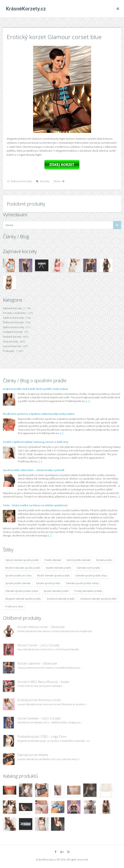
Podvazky (9, 351)
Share (59, 181)
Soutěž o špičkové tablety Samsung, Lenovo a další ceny (36, 442)
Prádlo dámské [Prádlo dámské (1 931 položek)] (53, 560)
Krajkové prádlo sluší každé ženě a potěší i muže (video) (35, 389)
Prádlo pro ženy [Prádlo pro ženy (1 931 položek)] (14, 606)
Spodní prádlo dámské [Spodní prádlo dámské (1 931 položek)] (18, 583)
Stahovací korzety (13, 327)
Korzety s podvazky (15, 313)
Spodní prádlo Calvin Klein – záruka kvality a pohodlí (34, 470)
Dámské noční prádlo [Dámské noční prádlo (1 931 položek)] (89, 568)
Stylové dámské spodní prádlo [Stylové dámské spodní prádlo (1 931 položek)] (22, 560)
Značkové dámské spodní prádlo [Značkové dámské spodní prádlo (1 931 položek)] (98, 599)
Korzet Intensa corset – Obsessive (41, 627)
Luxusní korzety (12, 346)
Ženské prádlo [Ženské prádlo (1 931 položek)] (104, 560)
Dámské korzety (12, 308)
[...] (88, 401)
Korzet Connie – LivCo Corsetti (38, 645)
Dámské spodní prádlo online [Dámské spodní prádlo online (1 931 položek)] (22, 591)
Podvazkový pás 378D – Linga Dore (42, 737)
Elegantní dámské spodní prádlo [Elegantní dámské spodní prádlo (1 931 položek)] (23, 599)
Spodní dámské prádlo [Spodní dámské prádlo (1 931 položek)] (56, 591)
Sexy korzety (11, 341)
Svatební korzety (13, 332)
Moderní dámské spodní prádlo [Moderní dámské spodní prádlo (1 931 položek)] (23, 568)
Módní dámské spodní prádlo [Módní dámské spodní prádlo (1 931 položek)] (53, 576)
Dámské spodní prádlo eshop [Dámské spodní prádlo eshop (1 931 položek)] (82, 583)
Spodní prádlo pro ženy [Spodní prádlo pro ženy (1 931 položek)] (18, 576)
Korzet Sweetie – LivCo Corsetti (39, 718)
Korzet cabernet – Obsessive (37, 663)
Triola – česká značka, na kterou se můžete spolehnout (35, 505)
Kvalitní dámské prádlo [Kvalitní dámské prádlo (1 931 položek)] (59, 568)
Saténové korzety (13, 318)
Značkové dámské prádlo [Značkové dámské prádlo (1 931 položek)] (61, 599)
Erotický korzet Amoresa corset (39, 700)
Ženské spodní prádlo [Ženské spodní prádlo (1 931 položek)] (48, 583)
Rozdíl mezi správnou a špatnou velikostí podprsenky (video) (39, 414)
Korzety (45, 181)
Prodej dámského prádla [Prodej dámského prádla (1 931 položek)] (88, 591)
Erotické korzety (12, 337)
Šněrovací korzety (21, 181)
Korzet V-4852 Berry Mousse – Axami (43, 682)
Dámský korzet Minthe (33, 755)
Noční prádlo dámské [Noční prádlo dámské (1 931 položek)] (79, 560)
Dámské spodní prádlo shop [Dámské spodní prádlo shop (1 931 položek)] (91, 576)
